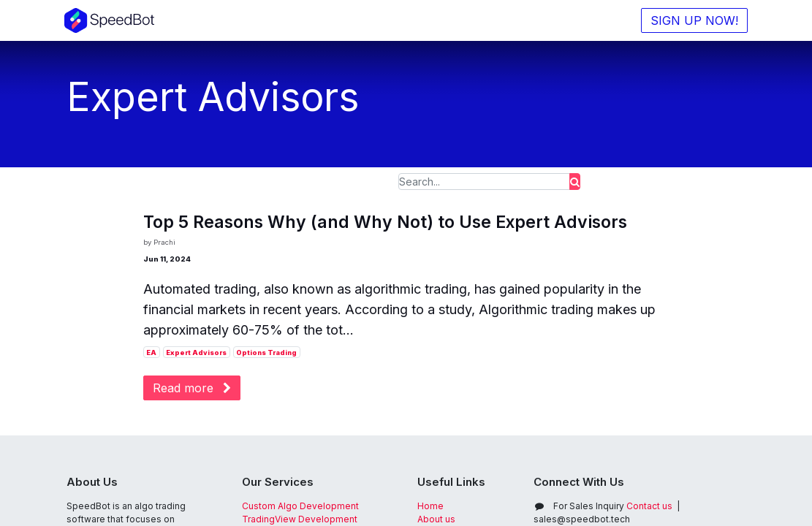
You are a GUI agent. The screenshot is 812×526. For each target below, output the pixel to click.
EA (151, 352)
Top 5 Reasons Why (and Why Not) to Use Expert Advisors (385, 223)
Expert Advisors (196, 352)
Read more (192, 388)
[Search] (575, 182)
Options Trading (266, 352)
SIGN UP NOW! (693, 20)
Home (430, 506)
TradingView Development (300, 519)
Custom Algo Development (300, 506)
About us (436, 519)
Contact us (613, 506)
